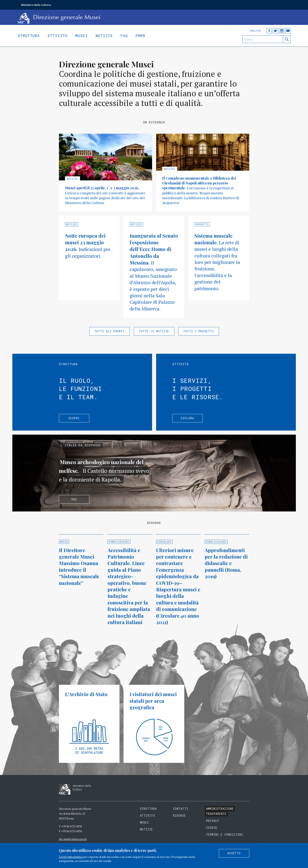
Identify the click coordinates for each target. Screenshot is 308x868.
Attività (58, 36)
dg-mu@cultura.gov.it (73, 839)
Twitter (275, 31)
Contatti (181, 809)
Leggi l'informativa (71, 857)
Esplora (188, 418)
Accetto (234, 853)
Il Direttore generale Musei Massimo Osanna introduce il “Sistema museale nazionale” (79, 566)
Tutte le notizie (154, 331)
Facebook (269, 31)
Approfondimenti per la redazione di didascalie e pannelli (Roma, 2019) (226, 563)
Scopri (74, 418)
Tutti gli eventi (110, 331)
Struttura (29, 36)
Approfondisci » (106, 173)
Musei (82, 36)
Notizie (104, 36)
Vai (74, 499)
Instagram (282, 31)
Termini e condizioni (224, 835)
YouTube (288, 31)
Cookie (212, 828)
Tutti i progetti (199, 331)
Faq (124, 36)
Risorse (179, 816)
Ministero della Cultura (36, 5)
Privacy (213, 821)
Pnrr (140, 36)
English (255, 31)
